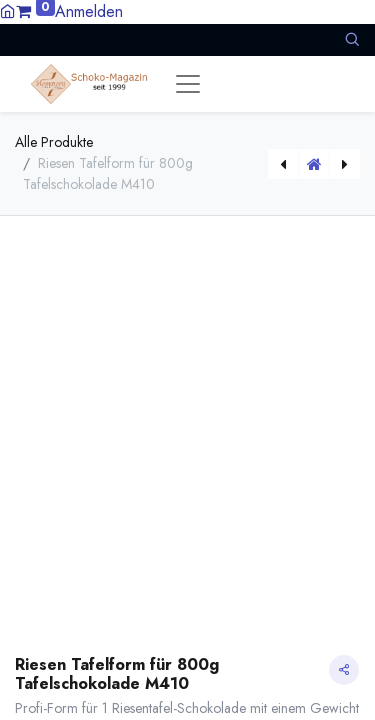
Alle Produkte (54, 142)
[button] (352, 39)
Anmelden (89, 11)
